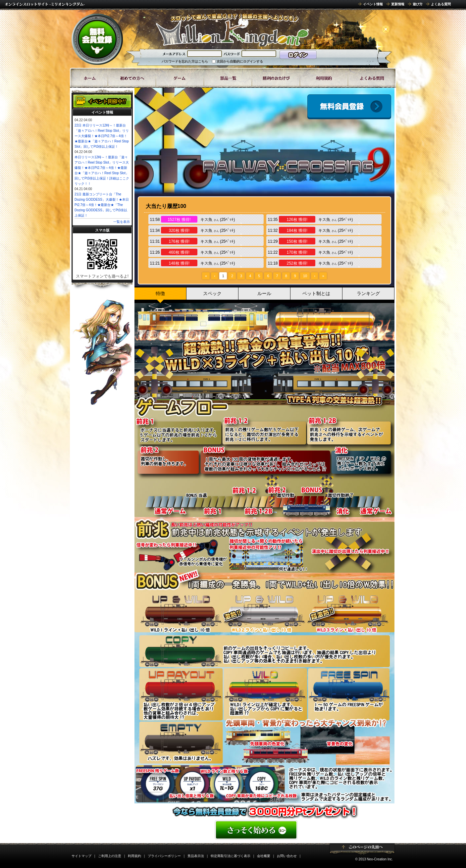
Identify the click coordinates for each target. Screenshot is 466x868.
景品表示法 (196, 856)
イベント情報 (373, 4)
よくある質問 (441, 4)
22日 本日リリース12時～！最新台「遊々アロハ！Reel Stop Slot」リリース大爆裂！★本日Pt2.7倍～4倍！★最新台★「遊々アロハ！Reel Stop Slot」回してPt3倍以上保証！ (102, 136)
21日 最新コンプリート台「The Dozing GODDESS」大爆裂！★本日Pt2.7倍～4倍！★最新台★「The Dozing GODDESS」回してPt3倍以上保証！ (102, 205)
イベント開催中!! (102, 101)
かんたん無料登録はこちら (264, 830)
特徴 (160, 293)
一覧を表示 (122, 222)
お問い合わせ (287, 856)
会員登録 (349, 107)
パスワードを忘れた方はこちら (185, 61)
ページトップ (362, 849)
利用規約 (134, 856)
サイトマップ (81, 856)
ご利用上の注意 (110, 856)
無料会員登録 (97, 39)
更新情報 (398, 4)
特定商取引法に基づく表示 (231, 856)
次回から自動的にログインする (240, 61)
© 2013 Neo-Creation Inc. (374, 859)
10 (305, 276)
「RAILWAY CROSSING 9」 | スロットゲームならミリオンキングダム (232, 30)
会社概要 (264, 856)
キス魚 (206, 220)
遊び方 (418, 4)
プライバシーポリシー (164, 856)
